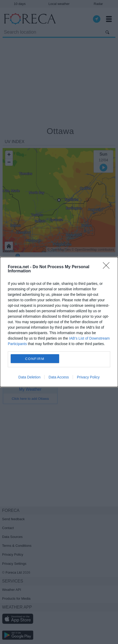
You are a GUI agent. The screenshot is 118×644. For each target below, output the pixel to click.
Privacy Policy (88, 377)
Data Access (59, 377)
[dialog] (59, 322)
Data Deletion (30, 377)
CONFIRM (35, 359)
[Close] (108, 267)
